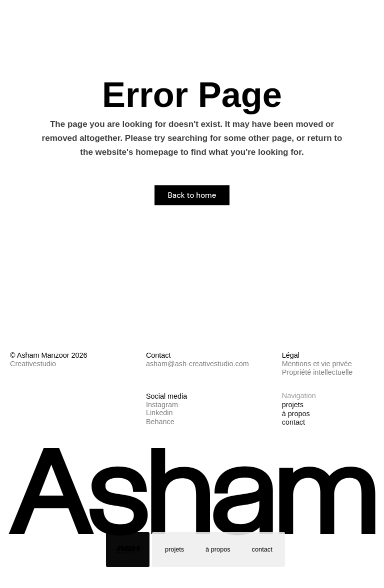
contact (262, 549)
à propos (218, 549)
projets (174, 549)
